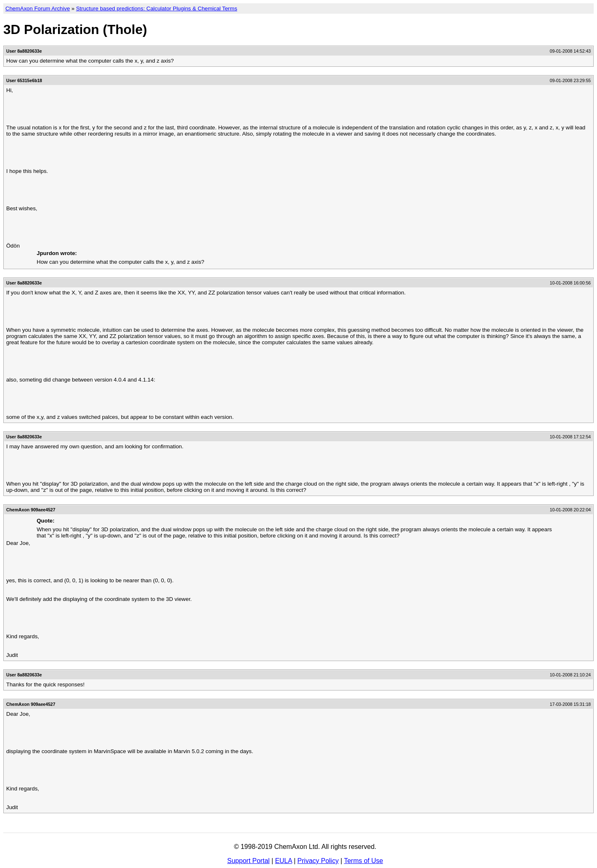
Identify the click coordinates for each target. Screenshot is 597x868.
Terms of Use (364, 861)
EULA (283, 861)
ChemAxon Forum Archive (38, 9)
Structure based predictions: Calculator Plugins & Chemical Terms (157, 9)
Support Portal (248, 861)
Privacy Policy (318, 861)
